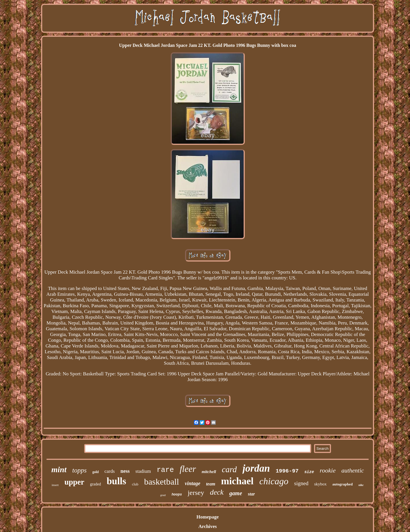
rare (165, 470)
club (135, 484)
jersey (196, 493)
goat (163, 495)
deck (217, 492)
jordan (256, 468)
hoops (177, 495)
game (236, 493)
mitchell (209, 472)
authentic (353, 470)
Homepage (208, 517)
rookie (328, 470)
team (211, 484)
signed (301, 483)
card (229, 469)
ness (125, 471)
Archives (208, 526)
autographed (343, 484)
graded (95, 484)
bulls (116, 481)
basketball (162, 482)
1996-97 (287, 471)
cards (109, 471)
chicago (274, 481)
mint (59, 469)
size (309, 472)
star (252, 494)
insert (55, 485)
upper (74, 482)
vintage (193, 483)
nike (361, 485)
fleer (188, 469)
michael (237, 481)
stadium (143, 471)
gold (95, 472)
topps (80, 470)
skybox (320, 484)
